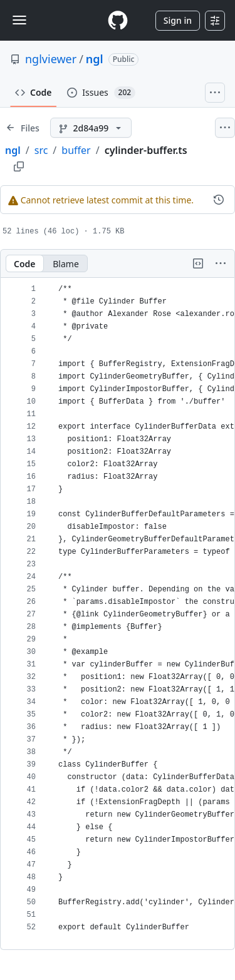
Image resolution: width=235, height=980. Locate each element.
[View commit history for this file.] (219, 200)
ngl (95, 59)
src (41, 150)
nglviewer (51, 59)
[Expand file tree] (23, 128)
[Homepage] (118, 20)
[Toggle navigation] (19, 20)
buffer (76, 150)
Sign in (178, 20)
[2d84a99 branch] (91, 128)
